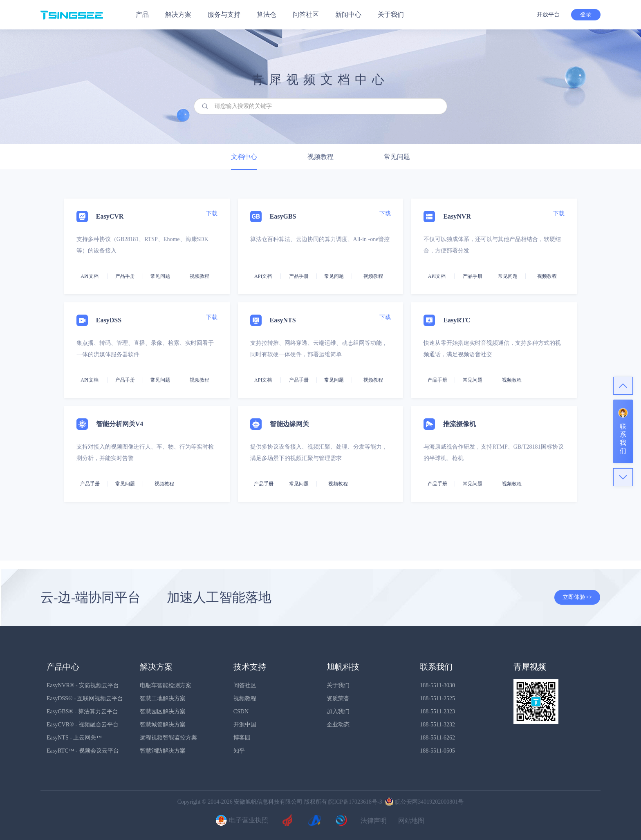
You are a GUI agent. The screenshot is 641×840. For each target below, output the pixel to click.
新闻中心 (348, 15)
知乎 (239, 751)
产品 (142, 15)
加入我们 (338, 712)
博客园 (242, 738)
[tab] (320, 365)
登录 (586, 15)
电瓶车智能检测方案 (166, 685)
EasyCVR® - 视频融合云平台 (83, 725)
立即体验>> (577, 597)
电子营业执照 (241, 821)
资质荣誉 (338, 698)
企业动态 (338, 725)
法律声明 (374, 821)
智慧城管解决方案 (163, 725)
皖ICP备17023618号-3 (355, 802)
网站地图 (411, 821)
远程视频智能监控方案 (168, 738)
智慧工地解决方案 (163, 698)
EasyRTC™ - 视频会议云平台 (83, 751)
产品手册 (125, 276)
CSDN (241, 712)
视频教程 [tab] (320, 157)
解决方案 (178, 15)
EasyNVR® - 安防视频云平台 (83, 685)
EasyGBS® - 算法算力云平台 (82, 712)
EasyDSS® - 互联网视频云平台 (85, 698)
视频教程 (245, 698)
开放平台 (548, 15)
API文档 (89, 276)
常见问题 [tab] (397, 157)
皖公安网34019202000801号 (424, 802)
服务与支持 (224, 15)
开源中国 (245, 725)
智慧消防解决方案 (163, 751)
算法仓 (267, 15)
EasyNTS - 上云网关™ (74, 738)
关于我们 (391, 15)
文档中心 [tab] (244, 157)
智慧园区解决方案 (163, 712)
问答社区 (306, 15)
